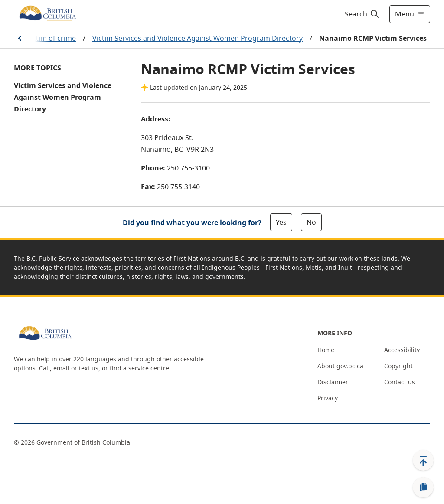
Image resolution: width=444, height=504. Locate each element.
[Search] (362, 14)
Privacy (328, 398)
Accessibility (402, 350)
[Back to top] (423, 460)
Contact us (400, 382)
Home (326, 350)
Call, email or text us (69, 368)
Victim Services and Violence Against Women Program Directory (198, 38)
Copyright (398, 366)
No (311, 222)
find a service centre (139, 368)
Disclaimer (333, 382)
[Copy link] (423, 488)
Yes (281, 222)
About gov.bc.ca (340, 366)
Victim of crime (51, 38)
